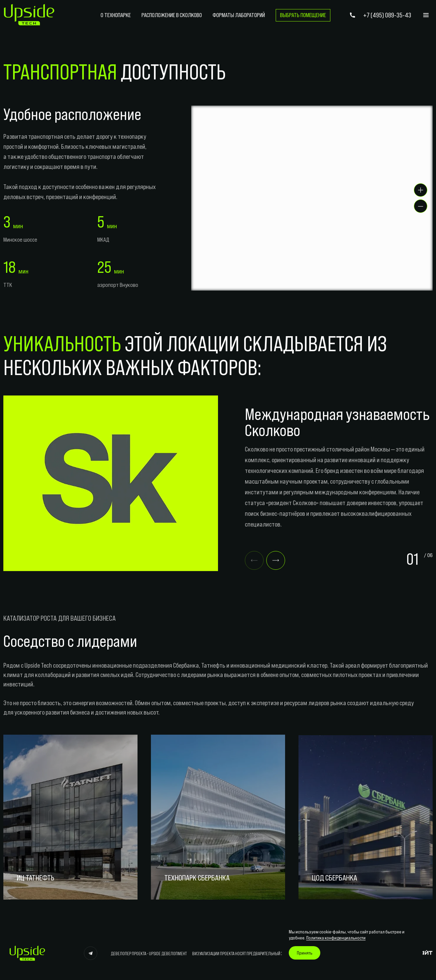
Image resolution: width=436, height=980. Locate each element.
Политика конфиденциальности (336, 938)
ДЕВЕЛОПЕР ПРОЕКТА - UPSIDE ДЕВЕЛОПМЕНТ (149, 954)
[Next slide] (276, 560)
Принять (305, 953)
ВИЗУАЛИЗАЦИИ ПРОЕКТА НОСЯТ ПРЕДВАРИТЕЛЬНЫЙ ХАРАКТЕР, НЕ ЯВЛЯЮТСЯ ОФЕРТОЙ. (266, 954)
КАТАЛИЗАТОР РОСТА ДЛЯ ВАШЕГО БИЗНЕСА (60, 618)
